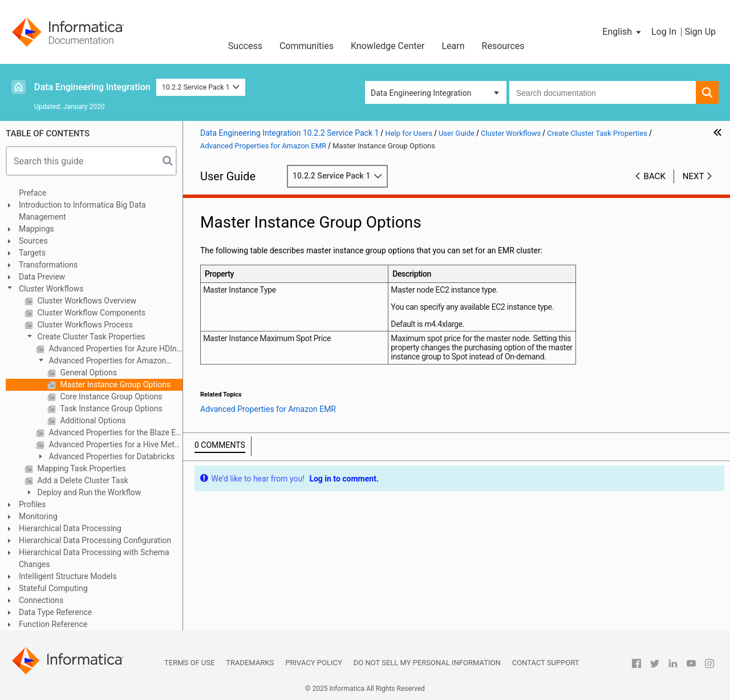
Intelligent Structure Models (68, 576)
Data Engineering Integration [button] (421, 93)
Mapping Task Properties (81, 468)
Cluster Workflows (51, 289)
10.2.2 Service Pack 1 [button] (201, 87)
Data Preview (42, 277)
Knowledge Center (388, 46)
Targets (32, 253)
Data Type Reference (55, 612)
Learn (453, 46)
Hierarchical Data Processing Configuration (95, 540)
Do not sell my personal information (427, 663)
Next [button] (693, 176)
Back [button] (655, 176)
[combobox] (603, 92)
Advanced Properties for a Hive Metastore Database (115, 444)
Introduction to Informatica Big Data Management (82, 211)
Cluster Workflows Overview (86, 301)
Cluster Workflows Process (84, 325)
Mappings (36, 229)
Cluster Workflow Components (90, 313)
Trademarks (250, 663)
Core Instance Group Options (110, 396)
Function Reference (53, 624)
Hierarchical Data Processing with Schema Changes (94, 558)
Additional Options (92, 420)
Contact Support (546, 663)
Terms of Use (189, 663)
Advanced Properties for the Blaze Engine (115, 432)
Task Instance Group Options (110, 408)
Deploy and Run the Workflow (88, 492)
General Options (88, 373)
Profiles (32, 504)
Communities (307, 46)
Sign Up (700, 32)
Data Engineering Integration (92, 87)
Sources (33, 241)
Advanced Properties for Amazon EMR (101, 361)
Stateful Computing (53, 588)
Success (245, 46)
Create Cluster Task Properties (90, 337)
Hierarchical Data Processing (70, 528)
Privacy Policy (313, 663)
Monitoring (38, 516)
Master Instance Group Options (114, 385)
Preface (33, 193)
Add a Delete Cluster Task (82, 480)
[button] (622, 32)
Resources (503, 46)
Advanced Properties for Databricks (111, 456)
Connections (41, 600)
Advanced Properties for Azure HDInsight (115, 349)
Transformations (48, 265)
